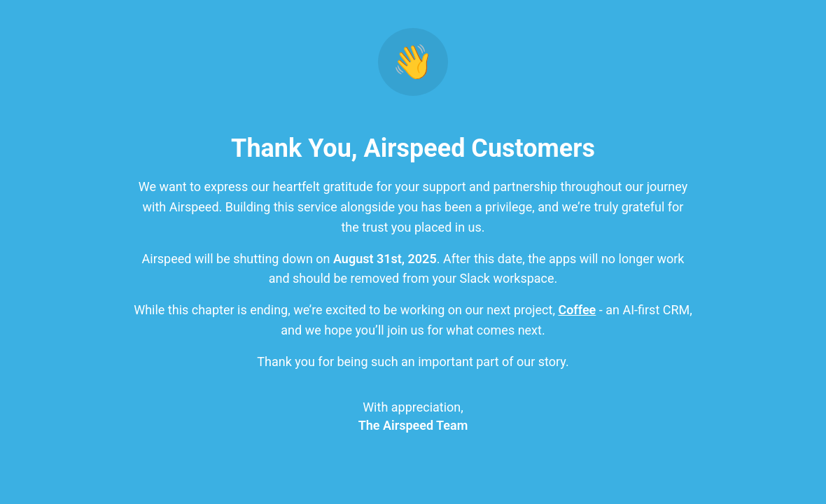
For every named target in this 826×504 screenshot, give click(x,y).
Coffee (577, 310)
